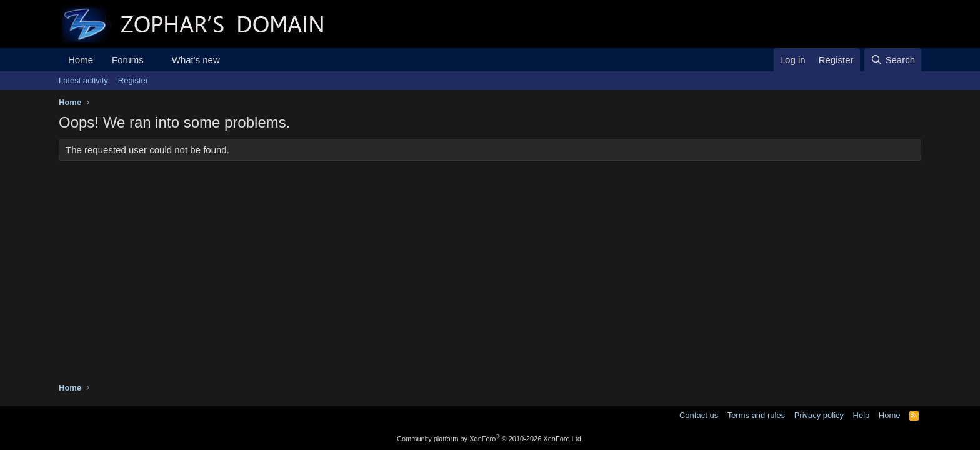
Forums (128, 60)
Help (862, 415)
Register (133, 80)
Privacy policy (819, 415)
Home (81, 60)
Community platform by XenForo (490, 439)
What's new (196, 60)
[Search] (893, 60)
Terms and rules (756, 415)
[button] (154, 60)
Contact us (699, 415)
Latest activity (83, 80)
